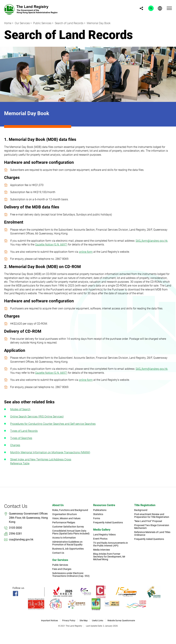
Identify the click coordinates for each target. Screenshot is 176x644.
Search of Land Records (69, 23)
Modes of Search (20, 409)
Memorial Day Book (99, 23)
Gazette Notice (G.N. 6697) (51, 245)
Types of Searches (21, 438)
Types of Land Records (24, 431)
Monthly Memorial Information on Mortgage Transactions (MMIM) (50, 452)
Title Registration (145, 505)
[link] (31, 9)
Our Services (22, 23)
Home (8, 23)
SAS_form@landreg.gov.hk (152, 241)
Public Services (42, 23)
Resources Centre (104, 505)
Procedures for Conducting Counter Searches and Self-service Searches (53, 424)
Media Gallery (102, 530)
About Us (58, 505)
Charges (15, 445)
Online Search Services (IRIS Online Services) (37, 417)
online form (86, 252)
